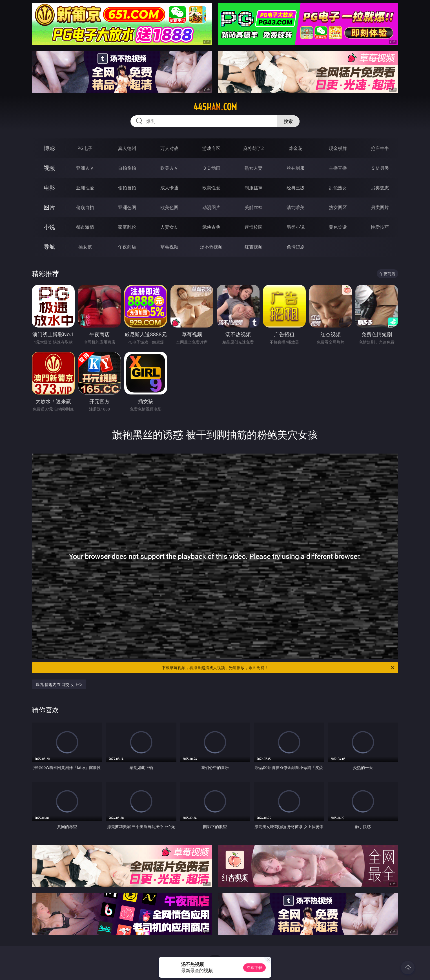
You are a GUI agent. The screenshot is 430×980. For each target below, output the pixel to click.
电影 (49, 188)
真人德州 (127, 148)
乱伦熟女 (338, 188)
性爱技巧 (380, 227)
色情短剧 (296, 247)
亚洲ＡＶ (85, 168)
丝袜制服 (296, 168)
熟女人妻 (254, 168)
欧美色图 (169, 207)
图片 (49, 207)
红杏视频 (254, 247)
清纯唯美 (296, 207)
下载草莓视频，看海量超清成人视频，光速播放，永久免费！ (279, 668)
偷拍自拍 (127, 188)
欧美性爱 (211, 188)
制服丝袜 (254, 188)
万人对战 (169, 148)
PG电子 (85, 148)
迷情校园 (254, 227)
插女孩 (85, 247)
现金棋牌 (338, 148)
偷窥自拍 (85, 207)
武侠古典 (211, 227)
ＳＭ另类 (380, 168)
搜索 (288, 121)
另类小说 (296, 227)
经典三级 (296, 188)
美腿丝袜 (254, 207)
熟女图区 (338, 207)
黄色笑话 (338, 227)
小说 (49, 227)
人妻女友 (169, 227)
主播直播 (338, 168)
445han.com (215, 107)
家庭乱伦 (127, 227)
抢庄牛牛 (380, 148)
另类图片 (380, 207)
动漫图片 (211, 207)
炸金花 (296, 148)
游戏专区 (211, 148)
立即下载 (254, 967)
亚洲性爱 (85, 188)
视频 (49, 168)
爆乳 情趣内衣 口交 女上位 (59, 684)
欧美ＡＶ (169, 168)
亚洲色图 (127, 207)
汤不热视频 (211, 247)
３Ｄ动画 (211, 168)
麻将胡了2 (253, 148)
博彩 (49, 148)
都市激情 (85, 227)
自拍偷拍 (127, 168)
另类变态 (380, 188)
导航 (49, 247)
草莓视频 (169, 247)
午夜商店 (127, 247)
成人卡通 (169, 188)
